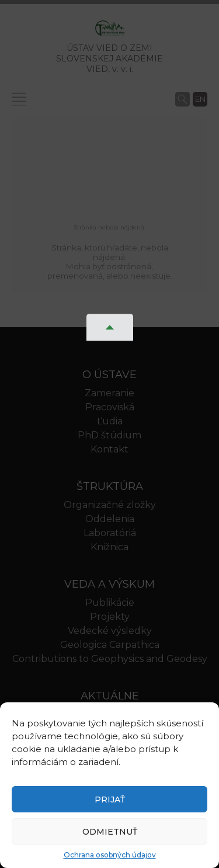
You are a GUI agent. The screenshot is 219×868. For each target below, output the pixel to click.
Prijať (110, 800)
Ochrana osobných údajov (110, 855)
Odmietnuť (110, 832)
